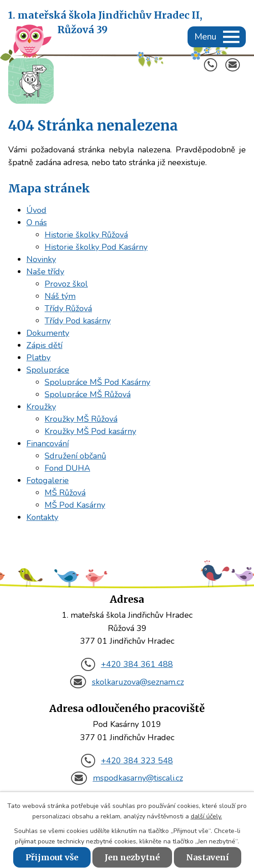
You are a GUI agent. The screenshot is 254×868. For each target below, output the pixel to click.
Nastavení (208, 857)
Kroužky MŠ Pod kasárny (90, 431)
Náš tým (60, 296)
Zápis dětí (44, 345)
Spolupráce (48, 370)
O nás (37, 222)
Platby (38, 358)
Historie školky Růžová (86, 235)
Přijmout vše (52, 857)
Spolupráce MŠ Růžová (88, 394)
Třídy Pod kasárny (78, 321)
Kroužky (41, 407)
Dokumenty (48, 333)
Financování (48, 444)
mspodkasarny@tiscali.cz (127, 778)
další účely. (206, 816)
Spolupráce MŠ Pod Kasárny (97, 382)
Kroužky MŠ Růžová (81, 419)
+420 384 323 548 (127, 761)
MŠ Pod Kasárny (75, 505)
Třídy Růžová (68, 308)
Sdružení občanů (75, 456)
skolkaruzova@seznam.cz (127, 682)
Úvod (36, 210)
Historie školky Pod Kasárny (96, 247)
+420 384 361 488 (127, 664)
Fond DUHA (67, 468)
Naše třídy (45, 272)
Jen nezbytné (132, 857)
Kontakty (42, 517)
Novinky (41, 259)
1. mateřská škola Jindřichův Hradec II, (105, 23)
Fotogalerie (48, 480)
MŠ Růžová (65, 493)
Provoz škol (66, 284)
